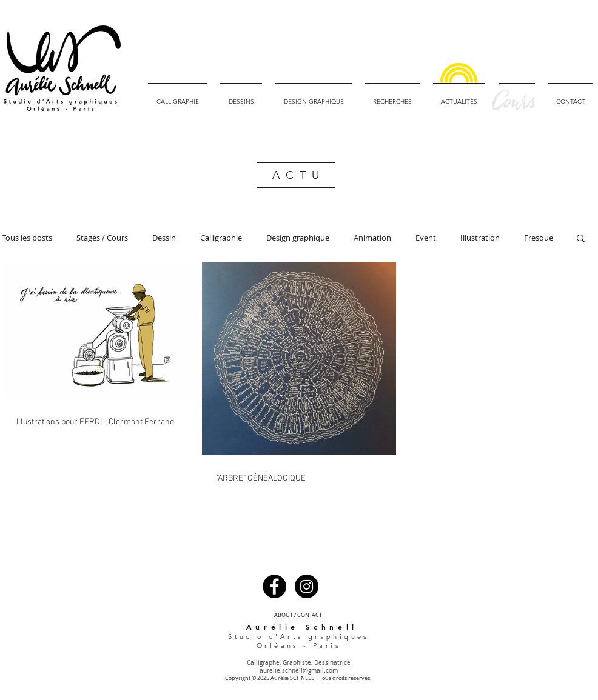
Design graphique (298, 238)
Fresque (539, 238)
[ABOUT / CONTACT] (298, 615)
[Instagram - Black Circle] (307, 586)
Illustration (480, 238)
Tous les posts (27, 238)
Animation (372, 238)
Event (426, 238)
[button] (581, 239)
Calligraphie (221, 238)
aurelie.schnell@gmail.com (299, 671)
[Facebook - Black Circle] (274, 586)
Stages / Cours (102, 238)
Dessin (164, 238)
